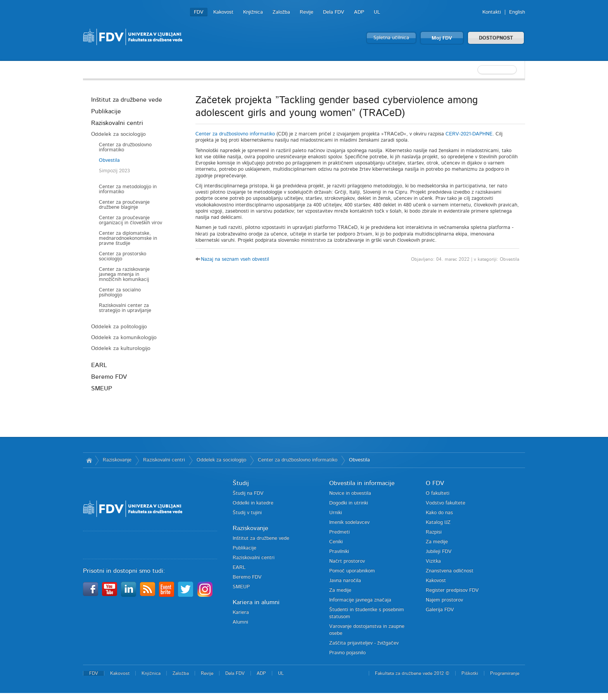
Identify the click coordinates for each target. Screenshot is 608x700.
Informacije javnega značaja (360, 600)
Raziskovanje (117, 460)
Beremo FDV (109, 377)
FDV (199, 12)
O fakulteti (438, 493)
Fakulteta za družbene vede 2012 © (412, 673)
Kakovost (223, 12)
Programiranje (505, 673)
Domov (89, 460)
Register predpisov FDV (452, 590)
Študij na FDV (248, 493)
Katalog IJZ (438, 522)
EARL (99, 365)
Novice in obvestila (350, 493)
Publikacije (106, 111)
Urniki (336, 513)
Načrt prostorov (347, 561)
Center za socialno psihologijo (120, 293)
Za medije (340, 590)
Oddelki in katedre (253, 503)
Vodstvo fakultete (446, 503)
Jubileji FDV (439, 552)
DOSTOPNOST (496, 38)
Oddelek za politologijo (119, 327)
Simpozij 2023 (114, 171)
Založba (281, 12)
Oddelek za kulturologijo (121, 348)
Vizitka (433, 561)
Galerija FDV (440, 610)
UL (377, 12)
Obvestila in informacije (362, 483)
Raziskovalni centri (117, 123)
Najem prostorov (444, 600)
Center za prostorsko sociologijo (123, 256)
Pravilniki (339, 552)
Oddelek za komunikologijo (124, 338)
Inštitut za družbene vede (127, 100)
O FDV (435, 483)
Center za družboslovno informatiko (125, 147)
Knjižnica (253, 12)
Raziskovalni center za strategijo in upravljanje (125, 308)
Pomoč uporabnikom (352, 571)
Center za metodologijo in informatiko (128, 189)
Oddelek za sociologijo (118, 134)
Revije (307, 12)
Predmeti (339, 532)
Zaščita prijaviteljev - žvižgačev (364, 643)
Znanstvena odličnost (450, 571)
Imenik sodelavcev (349, 522)
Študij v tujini (247, 513)
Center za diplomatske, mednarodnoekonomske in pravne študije (128, 238)
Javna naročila (345, 581)
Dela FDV (334, 12)
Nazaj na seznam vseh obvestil (235, 259)
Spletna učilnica (391, 38)
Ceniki (336, 542)
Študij (241, 483)
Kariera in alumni (256, 602)
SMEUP (102, 388)
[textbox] (475, 70)
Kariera (241, 612)
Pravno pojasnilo (347, 653)
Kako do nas (439, 513)
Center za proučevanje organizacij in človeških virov (130, 220)
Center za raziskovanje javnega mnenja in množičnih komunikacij (124, 275)
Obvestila (109, 160)
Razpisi (434, 532)
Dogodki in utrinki (349, 503)
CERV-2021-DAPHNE (469, 134)
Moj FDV (442, 38)
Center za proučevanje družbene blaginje (124, 205)
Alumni (240, 622)
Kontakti (492, 12)
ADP (359, 12)
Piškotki (470, 673)
